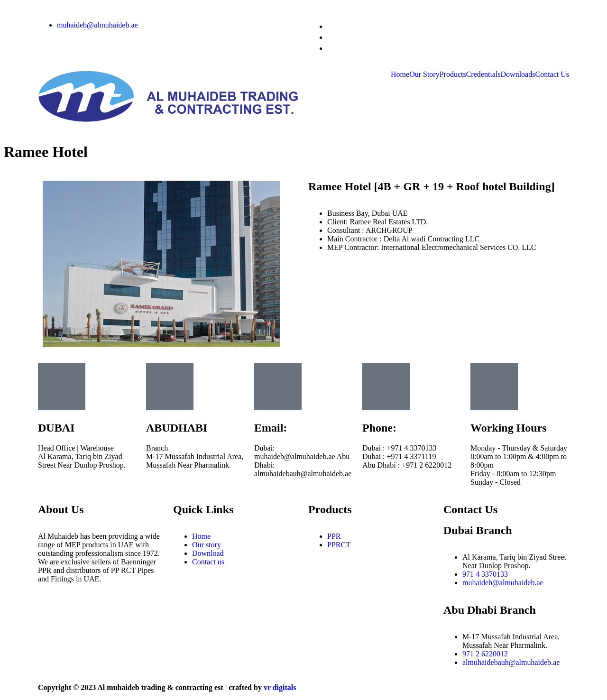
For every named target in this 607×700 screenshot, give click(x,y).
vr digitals (280, 687)
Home (400, 74)
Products (453, 74)
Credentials (483, 74)
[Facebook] (328, 37)
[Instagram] (328, 26)
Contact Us (552, 74)
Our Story (424, 74)
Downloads (518, 74)
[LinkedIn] (328, 48)
